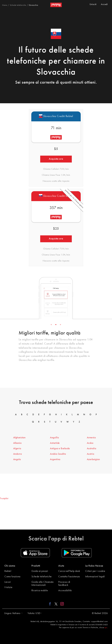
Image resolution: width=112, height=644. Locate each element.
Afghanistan (19, 438)
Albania (17, 443)
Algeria (17, 449)
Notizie (8, 587)
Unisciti (93, 4)
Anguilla (54, 438)
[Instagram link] (61, 604)
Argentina (55, 459)
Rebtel (8, 571)
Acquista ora (56, 159)
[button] (13, 613)
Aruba (90, 443)
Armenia (91, 438)
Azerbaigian (93, 459)
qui (106, 628)
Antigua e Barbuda (60, 449)
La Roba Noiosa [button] (94, 566)
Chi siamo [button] (10, 566)
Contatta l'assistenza (69, 577)
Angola (17, 459)
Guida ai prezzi (40, 571)
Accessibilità (65, 591)
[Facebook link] (51, 604)
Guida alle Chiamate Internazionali (43, 584)
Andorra (18, 454)
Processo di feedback (64, 584)
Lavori (8, 582)
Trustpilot (4, 499)
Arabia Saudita (58, 454)
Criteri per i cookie (95, 571)
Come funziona (12, 577)
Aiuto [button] (61, 566)
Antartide (55, 443)
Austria (91, 454)
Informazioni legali (95, 577)
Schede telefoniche (42, 577)
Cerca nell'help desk (69, 571)
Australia (92, 449)
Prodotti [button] (36, 566)
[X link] (56, 604)
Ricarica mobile (40, 591)
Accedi (104, 4)
